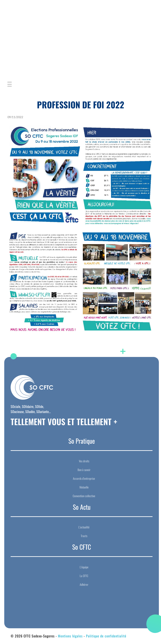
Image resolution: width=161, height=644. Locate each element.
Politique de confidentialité (106, 636)
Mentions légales (70, 636)
